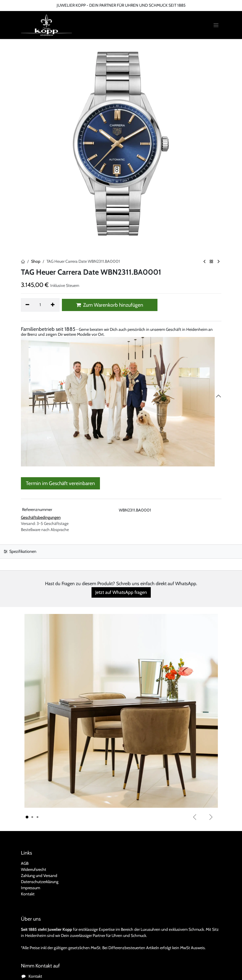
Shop (36, 261)
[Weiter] (211, 817)
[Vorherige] (195, 817)
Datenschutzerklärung (40, 882)
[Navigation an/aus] (216, 25)
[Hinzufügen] (53, 305)
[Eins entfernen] (28, 305)
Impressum (31, 888)
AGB (25, 863)
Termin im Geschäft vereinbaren (60, 483)
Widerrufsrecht (34, 869)
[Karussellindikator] (27, 817)
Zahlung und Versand (39, 876)
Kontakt (28, 894)
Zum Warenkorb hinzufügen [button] (110, 305)
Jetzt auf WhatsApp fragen (121, 592)
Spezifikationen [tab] (20, 551)
